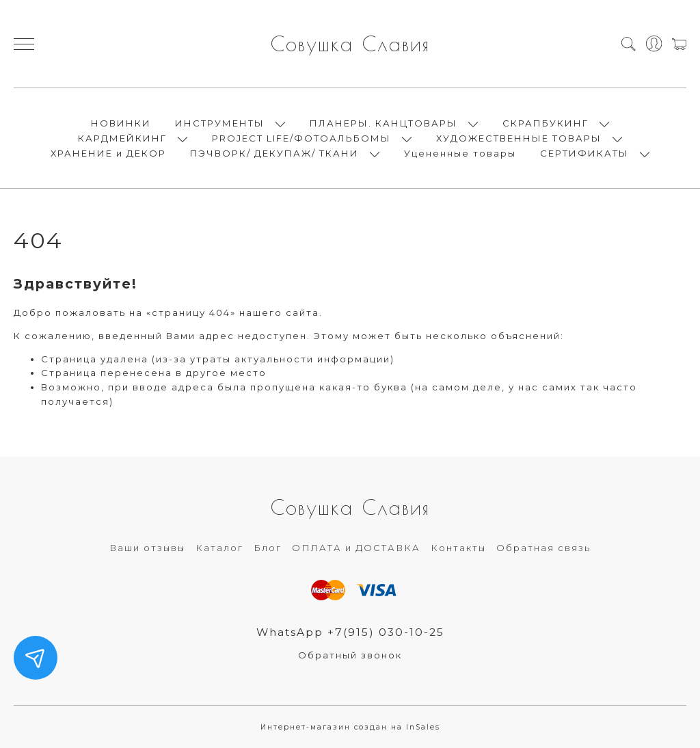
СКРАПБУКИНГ (546, 123)
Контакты (458, 548)
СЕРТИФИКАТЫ (584, 153)
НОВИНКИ (121, 123)
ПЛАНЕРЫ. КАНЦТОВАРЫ (383, 123)
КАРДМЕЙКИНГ (122, 138)
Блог (268, 548)
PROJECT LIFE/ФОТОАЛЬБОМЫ (301, 138)
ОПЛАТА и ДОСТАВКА (356, 548)
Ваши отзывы (147, 548)
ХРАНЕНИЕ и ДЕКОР (108, 153)
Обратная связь (543, 548)
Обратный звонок (350, 655)
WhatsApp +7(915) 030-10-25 (350, 632)
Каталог (219, 548)
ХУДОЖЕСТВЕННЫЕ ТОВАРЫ (519, 138)
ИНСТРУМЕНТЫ (220, 123)
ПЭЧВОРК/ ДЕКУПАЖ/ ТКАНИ (274, 153)
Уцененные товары (460, 153)
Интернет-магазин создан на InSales (350, 727)
